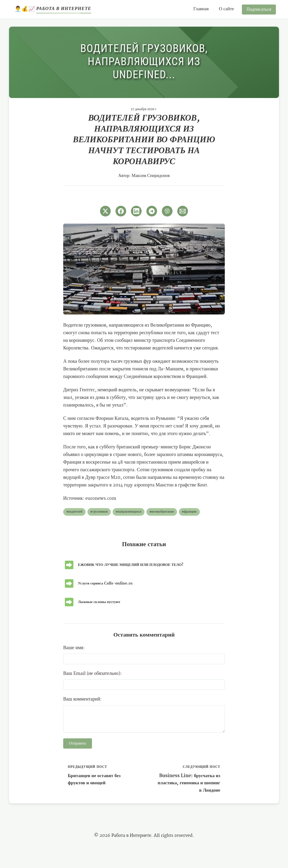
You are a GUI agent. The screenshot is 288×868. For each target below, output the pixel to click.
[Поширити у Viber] (167, 211)
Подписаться (259, 10)
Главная (201, 9)
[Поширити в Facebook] (121, 211)
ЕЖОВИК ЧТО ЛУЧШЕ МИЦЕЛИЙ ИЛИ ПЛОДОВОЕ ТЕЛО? (131, 565)
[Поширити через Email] (183, 211)
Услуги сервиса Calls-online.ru (105, 583)
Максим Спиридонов (151, 176)
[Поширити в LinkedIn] (136, 211)
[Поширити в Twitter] (105, 211)
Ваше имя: (74, 648)
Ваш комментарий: (82, 699)
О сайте (226, 9)
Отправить (78, 744)
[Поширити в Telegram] (152, 211)
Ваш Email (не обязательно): (92, 674)
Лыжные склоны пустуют (99, 602)
